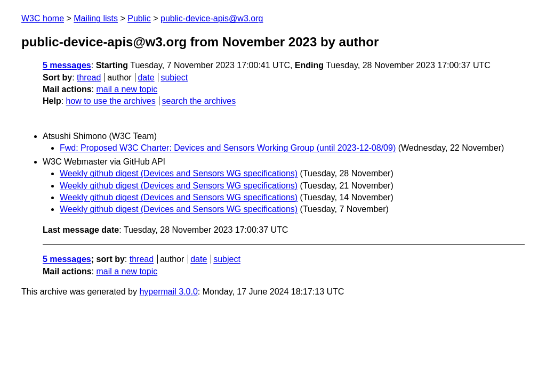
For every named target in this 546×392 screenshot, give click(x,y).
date (146, 77)
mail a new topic (127, 89)
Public (139, 18)
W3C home (43, 18)
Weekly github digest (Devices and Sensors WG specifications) (179, 173)
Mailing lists (96, 18)
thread (89, 77)
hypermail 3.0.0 (168, 292)
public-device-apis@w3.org (212, 18)
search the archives (199, 101)
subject (174, 77)
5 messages (67, 65)
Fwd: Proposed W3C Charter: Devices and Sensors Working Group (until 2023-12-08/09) (228, 148)
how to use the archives (111, 101)
